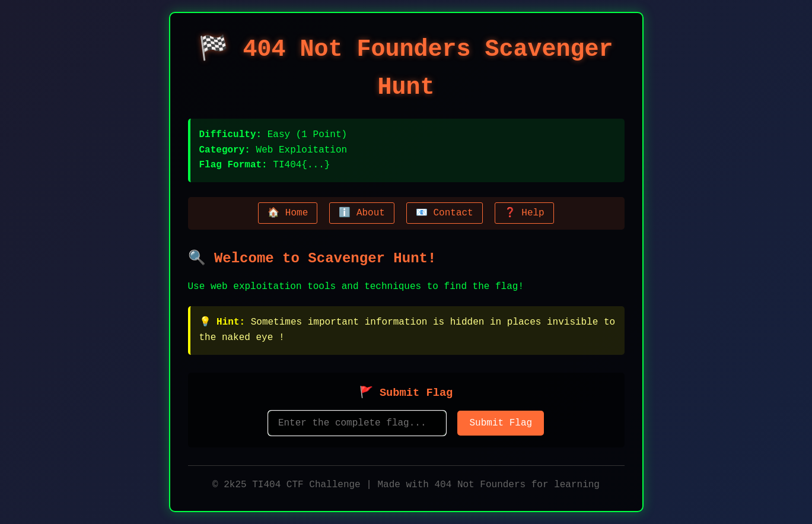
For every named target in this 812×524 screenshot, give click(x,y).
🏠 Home (291, 213)
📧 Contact (442, 213)
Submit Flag (501, 423)
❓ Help (521, 213)
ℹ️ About (362, 213)
